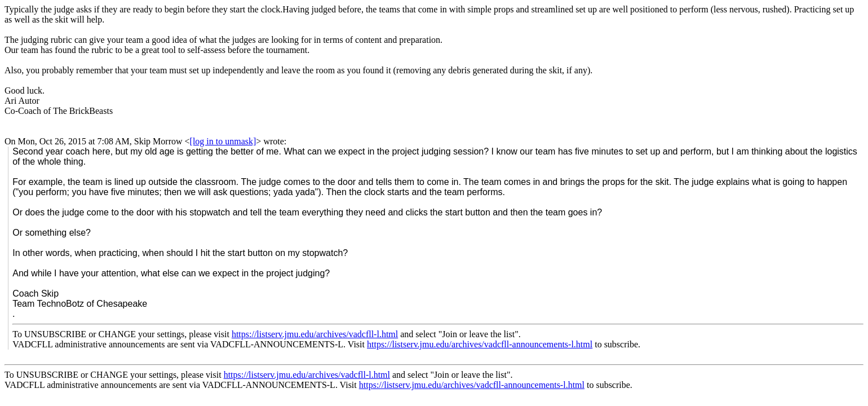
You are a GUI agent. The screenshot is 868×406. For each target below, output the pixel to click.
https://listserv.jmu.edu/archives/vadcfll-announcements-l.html (480, 344)
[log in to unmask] (223, 141)
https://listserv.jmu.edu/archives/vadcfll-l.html (315, 334)
